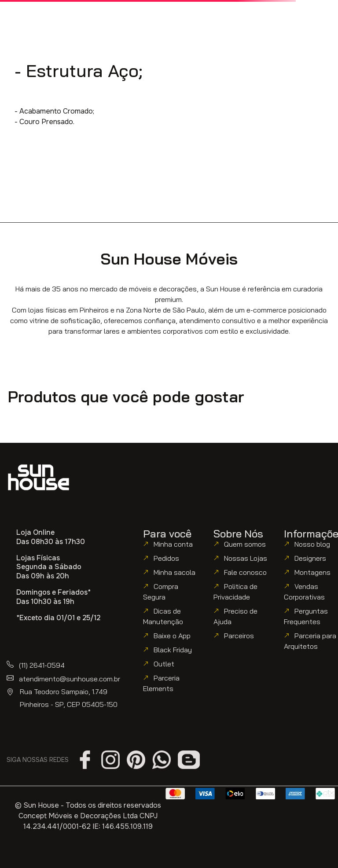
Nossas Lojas (246, 558)
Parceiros (239, 636)
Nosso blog (312, 544)
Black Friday (173, 650)
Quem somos (245, 544)
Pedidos (166, 558)
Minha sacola (175, 572)
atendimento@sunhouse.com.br (70, 679)
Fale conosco (245, 572)
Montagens (312, 572)
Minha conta (173, 544)
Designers (310, 558)
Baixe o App (172, 636)
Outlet (164, 664)
